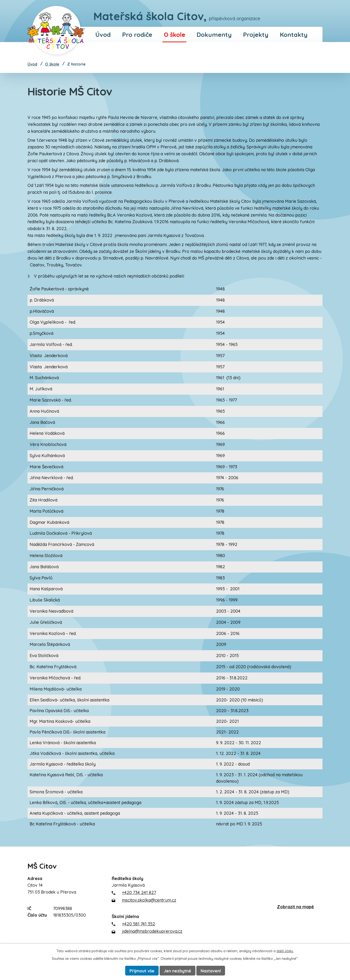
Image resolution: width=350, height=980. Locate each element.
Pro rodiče (137, 34)
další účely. (285, 951)
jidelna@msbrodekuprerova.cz (152, 931)
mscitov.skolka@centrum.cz (149, 900)
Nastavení (211, 971)
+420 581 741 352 (138, 924)
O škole (175, 34)
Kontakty (294, 34)
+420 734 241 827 (139, 892)
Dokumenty (214, 34)
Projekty (256, 34)
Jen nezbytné (178, 971)
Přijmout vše (142, 971)
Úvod (103, 34)
